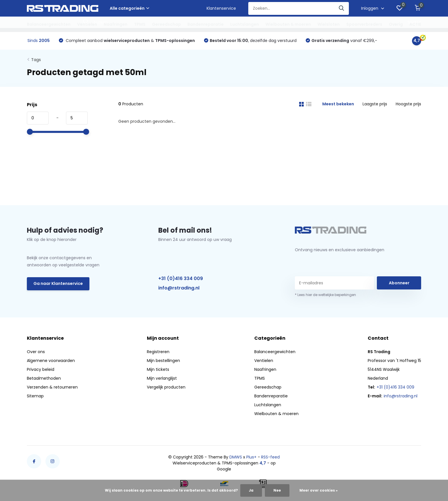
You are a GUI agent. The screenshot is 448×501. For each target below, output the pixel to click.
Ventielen (87, 24)
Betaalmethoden (44, 378)
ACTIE (415, 24)
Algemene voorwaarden (51, 361)
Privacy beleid (41, 369)
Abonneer (399, 283)
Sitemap (35, 396)
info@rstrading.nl (179, 288)
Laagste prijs (375, 104)
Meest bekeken (338, 104)
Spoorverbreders (364, 24)
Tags (36, 60)
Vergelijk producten (166, 387)
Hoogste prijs (408, 104)
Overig (396, 24)
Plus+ (251, 457)
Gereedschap (166, 24)
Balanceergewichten (49, 24)
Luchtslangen (245, 24)
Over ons (36, 352)
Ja (251, 490)
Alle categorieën (129, 8)
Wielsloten (329, 24)
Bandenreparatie (206, 24)
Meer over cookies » (319, 490)
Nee (277, 490)
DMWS (236, 457)
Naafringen (116, 24)
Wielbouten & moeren (288, 24)
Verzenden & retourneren (52, 387)
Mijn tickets (158, 369)
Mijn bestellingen (163, 361)
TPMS (140, 24)
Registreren (158, 352)
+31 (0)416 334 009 (181, 278)
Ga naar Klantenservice (58, 283)
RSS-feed (270, 457)
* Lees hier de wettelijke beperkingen (325, 295)
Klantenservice (221, 8)
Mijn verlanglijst (162, 378)
